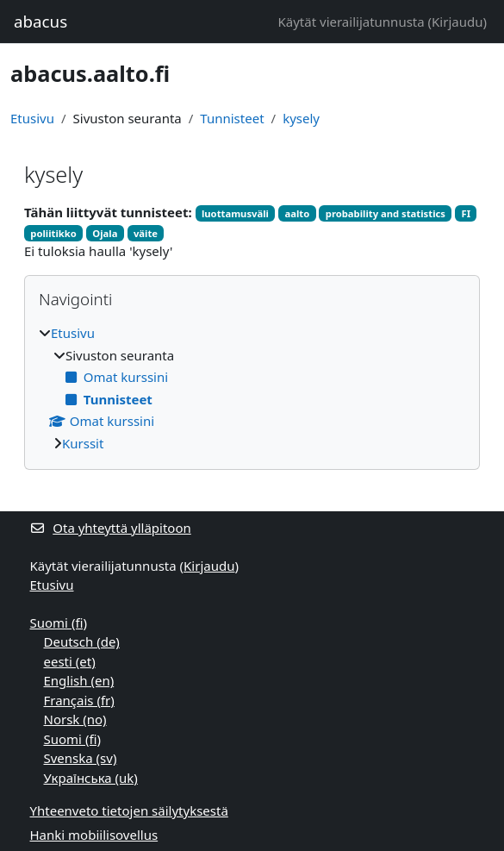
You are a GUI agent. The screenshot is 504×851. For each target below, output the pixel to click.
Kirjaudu (457, 22)
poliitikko (53, 233)
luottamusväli (235, 213)
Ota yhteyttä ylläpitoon (111, 528)
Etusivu (32, 118)
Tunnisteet (232, 118)
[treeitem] (252, 388)
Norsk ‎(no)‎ (75, 719)
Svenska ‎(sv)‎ (81, 758)
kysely (301, 118)
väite (146, 233)
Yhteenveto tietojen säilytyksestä (129, 810)
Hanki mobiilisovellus (94, 835)
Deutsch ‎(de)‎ (82, 641)
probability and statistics (386, 213)
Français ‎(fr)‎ (79, 700)
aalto (298, 213)
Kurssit (83, 443)
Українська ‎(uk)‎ (91, 778)
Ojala (105, 233)
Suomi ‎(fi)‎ (59, 623)
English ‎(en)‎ (79, 680)
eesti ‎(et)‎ (70, 661)
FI (466, 213)
